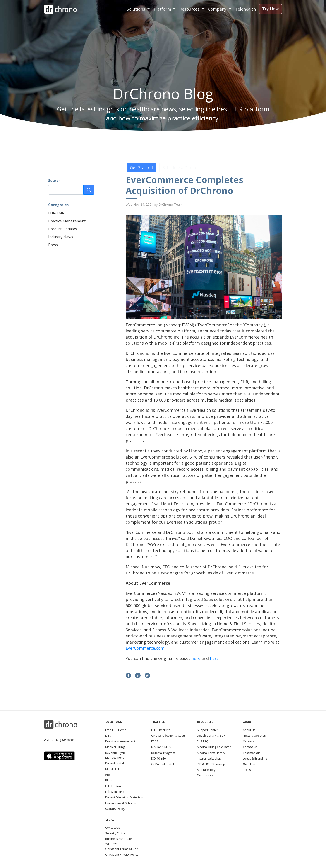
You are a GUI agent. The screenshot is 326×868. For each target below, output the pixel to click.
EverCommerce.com (145, 648)
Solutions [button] (137, 9)
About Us (249, 730)
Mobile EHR (113, 769)
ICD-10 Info (159, 758)
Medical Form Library (211, 753)
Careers (248, 741)
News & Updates (254, 736)
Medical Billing (115, 747)
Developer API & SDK (211, 736)
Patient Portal (115, 763)
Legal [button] (110, 820)
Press (53, 245)
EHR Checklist (160, 730)
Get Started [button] (141, 167)
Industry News (61, 237)
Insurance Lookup (209, 758)
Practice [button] (158, 722)
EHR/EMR (56, 213)
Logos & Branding (255, 758)
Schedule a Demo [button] (179, 167)
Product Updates (63, 229)
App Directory (206, 770)
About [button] (248, 722)
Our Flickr (249, 764)
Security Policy (115, 809)
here (196, 658)
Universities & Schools (121, 803)
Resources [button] (190, 9)
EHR (108, 736)
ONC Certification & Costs (168, 736)
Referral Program (163, 753)
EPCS (155, 741)
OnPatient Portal (163, 764)
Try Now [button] (270, 9)
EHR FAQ (203, 741)
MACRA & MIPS (161, 747)
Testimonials (252, 753)
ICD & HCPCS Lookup (211, 764)
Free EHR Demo (116, 730)
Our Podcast (205, 775)
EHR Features (114, 786)
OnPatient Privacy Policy (122, 854)
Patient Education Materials (124, 797)
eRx (108, 775)
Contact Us (250, 747)
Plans (109, 780)
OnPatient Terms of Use (122, 849)
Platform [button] (163, 9)
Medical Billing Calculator (214, 747)
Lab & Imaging (115, 792)
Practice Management (67, 221)
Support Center (207, 730)
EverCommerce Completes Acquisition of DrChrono (185, 185)
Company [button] (218, 9)
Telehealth (245, 9)
